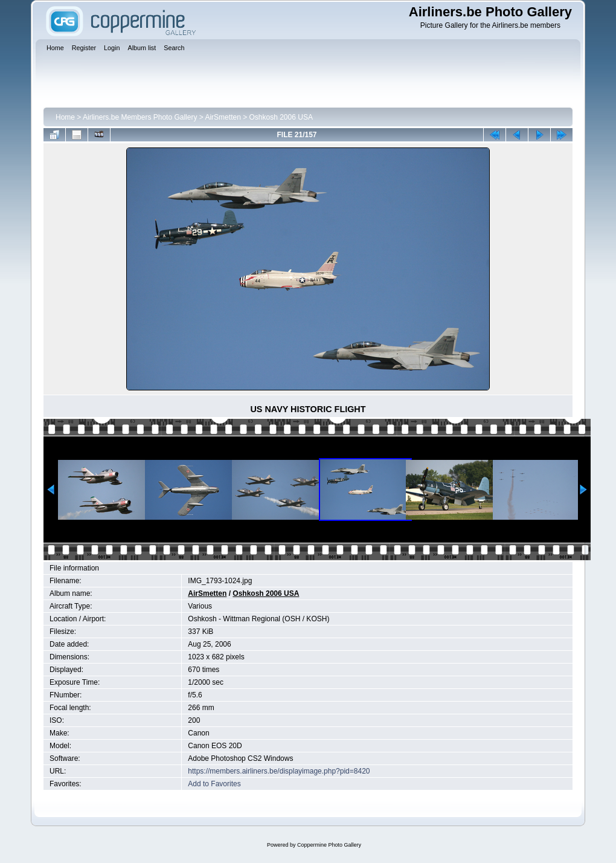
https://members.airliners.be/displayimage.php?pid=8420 (279, 771)
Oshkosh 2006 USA (281, 117)
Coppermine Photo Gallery (329, 845)
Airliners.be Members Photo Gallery (140, 117)
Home (65, 117)
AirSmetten (223, 117)
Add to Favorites (214, 784)
